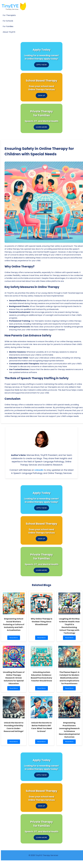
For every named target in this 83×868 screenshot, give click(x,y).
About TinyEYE (9, 32)
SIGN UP (41, 95)
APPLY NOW (42, 65)
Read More (14, 638)
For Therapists (9, 15)
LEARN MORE (41, 127)
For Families (8, 26)
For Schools (8, 21)
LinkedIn (39, 470)
